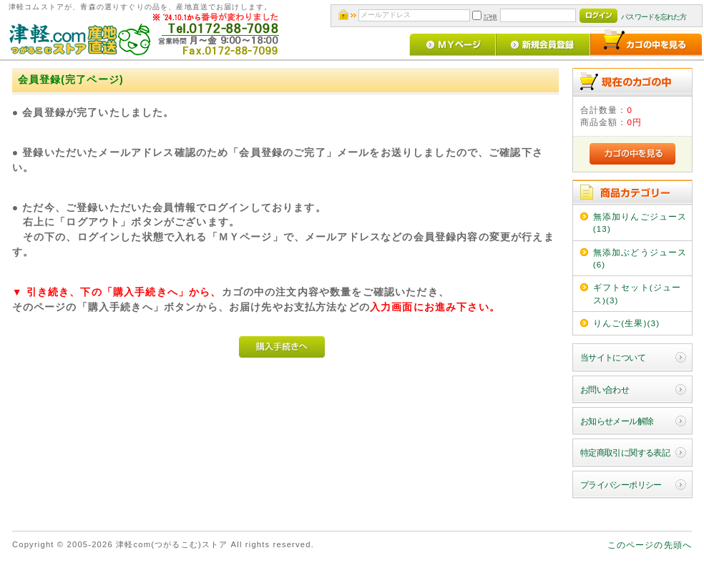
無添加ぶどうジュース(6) (640, 258)
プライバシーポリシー (621, 485)
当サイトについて (613, 357)
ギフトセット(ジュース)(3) (637, 293)
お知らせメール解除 (617, 421)
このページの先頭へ (650, 545)
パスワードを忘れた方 (654, 17)
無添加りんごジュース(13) (640, 222)
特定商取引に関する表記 (625, 452)
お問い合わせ (605, 389)
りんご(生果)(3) (627, 323)
